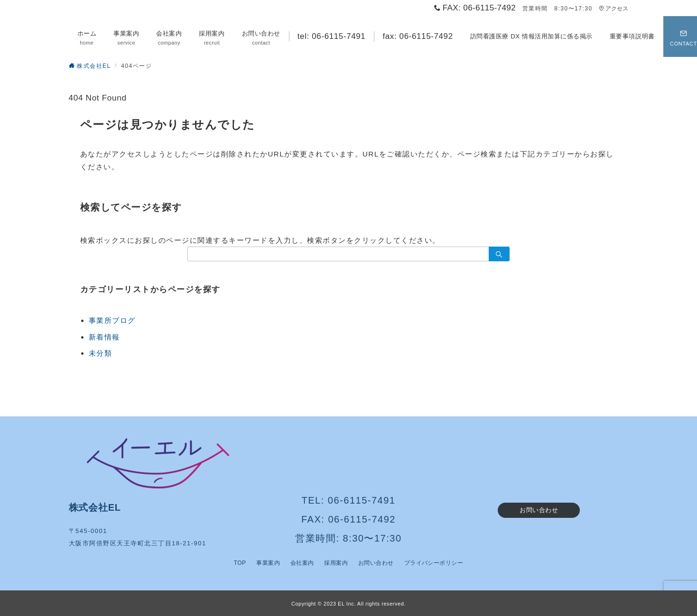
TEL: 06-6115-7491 (349, 500)
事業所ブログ (112, 320)
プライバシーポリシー (434, 563)
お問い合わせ (539, 510)
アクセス (613, 9)
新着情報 (104, 337)
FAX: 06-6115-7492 (348, 519)
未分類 (101, 353)
